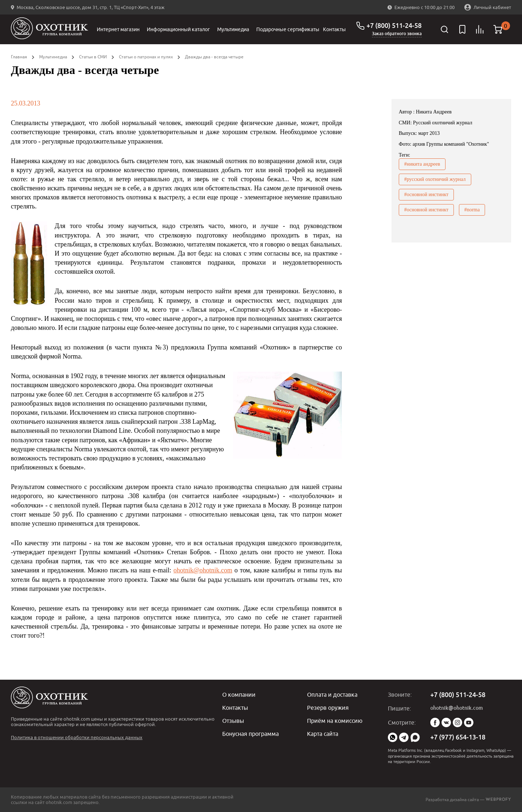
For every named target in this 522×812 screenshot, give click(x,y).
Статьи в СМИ (93, 57)
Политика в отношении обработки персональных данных (77, 737)
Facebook (435, 722)
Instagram (457, 722)
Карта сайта (323, 734)
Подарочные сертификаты (288, 29)
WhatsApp (393, 737)
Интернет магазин (118, 29)
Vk (446, 722)
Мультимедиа (233, 29)
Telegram (404, 737)
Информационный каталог (178, 29)
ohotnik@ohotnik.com (203, 570)
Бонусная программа (250, 734)
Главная (19, 57)
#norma (472, 210)
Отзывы (233, 721)
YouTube (469, 722)
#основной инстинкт (426, 194)
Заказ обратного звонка (397, 34)
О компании (239, 695)
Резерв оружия (328, 708)
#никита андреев (422, 164)
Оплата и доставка (332, 695)
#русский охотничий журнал (435, 179)
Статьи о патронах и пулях (146, 57)
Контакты (334, 29)
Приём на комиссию (335, 721)
